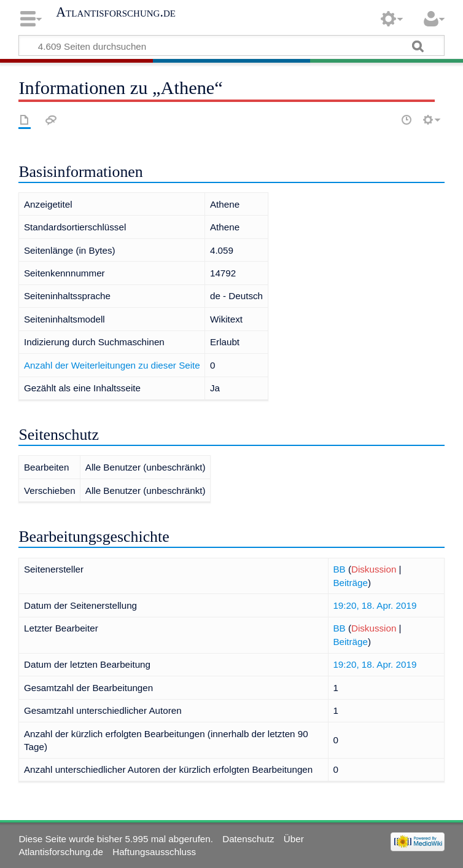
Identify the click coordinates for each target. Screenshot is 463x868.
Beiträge (350, 583)
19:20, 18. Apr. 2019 (375, 605)
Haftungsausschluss (154, 852)
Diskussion (374, 569)
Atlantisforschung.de (116, 12)
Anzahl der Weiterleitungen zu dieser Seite (112, 365)
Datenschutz (248, 839)
